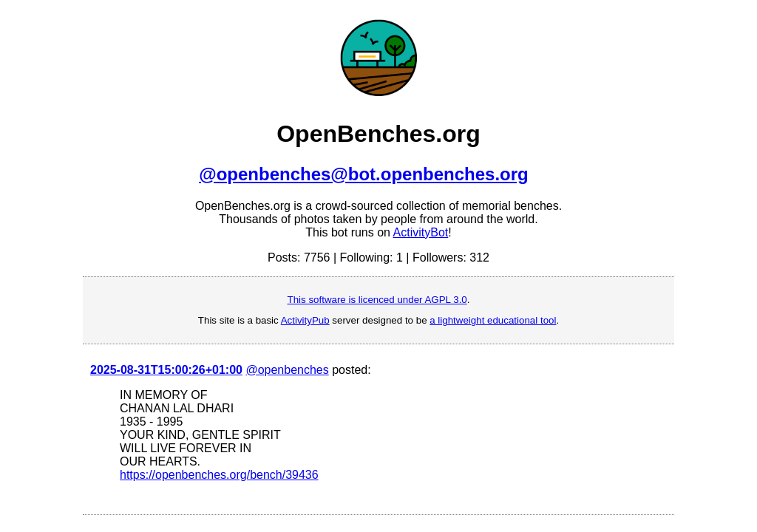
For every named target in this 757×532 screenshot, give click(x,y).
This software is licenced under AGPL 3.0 (377, 300)
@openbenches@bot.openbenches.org (364, 174)
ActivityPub (305, 320)
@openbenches (287, 370)
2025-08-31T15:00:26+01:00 (166, 370)
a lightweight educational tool (493, 320)
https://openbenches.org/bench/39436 (219, 475)
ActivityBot (421, 232)
